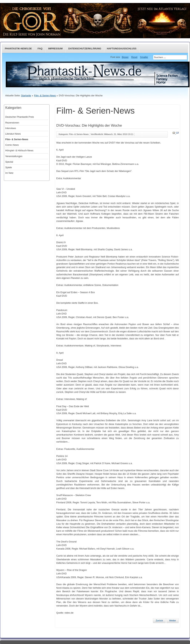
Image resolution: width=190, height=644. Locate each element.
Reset (134, 57)
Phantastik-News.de (18, 49)
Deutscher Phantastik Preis (19, 117)
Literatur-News (13, 134)
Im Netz (9, 173)
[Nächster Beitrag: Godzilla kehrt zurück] (173, 621)
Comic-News (12, 145)
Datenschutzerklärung (85, 49)
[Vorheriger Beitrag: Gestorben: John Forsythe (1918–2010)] (159, 621)
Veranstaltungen (14, 156)
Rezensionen (12, 123)
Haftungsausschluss (122, 49)
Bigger (125, 57)
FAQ (40, 49)
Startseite (26, 96)
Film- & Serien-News (45, 96)
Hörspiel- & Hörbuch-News (19, 150)
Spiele (9, 167)
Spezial (9, 162)
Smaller (144, 57)
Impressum (55, 49)
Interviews (11, 128)
